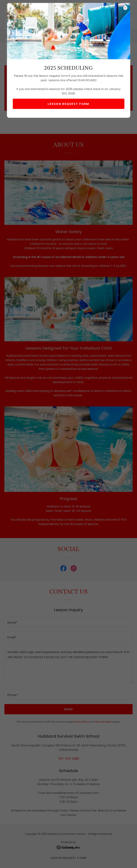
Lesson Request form (68, 104)
